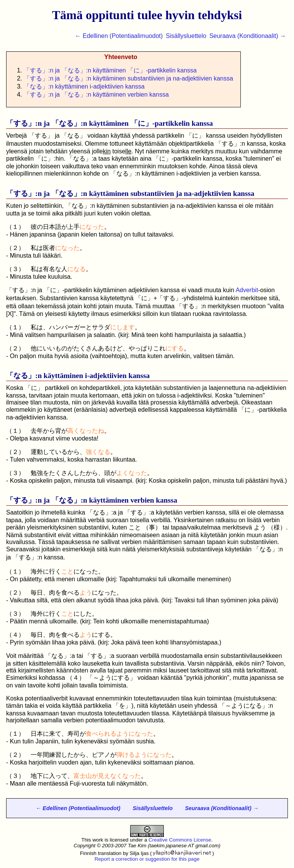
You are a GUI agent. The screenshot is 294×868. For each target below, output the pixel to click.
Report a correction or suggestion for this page (147, 859)
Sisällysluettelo (186, 36)
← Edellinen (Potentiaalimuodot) (119, 36)
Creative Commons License (180, 840)
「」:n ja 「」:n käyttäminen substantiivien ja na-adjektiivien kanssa (128, 78)
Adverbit (247, 290)
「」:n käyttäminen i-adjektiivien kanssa (84, 86)
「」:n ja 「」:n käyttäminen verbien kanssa (96, 95)
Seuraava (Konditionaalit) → (248, 36)
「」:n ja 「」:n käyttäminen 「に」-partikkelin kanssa (110, 70)
